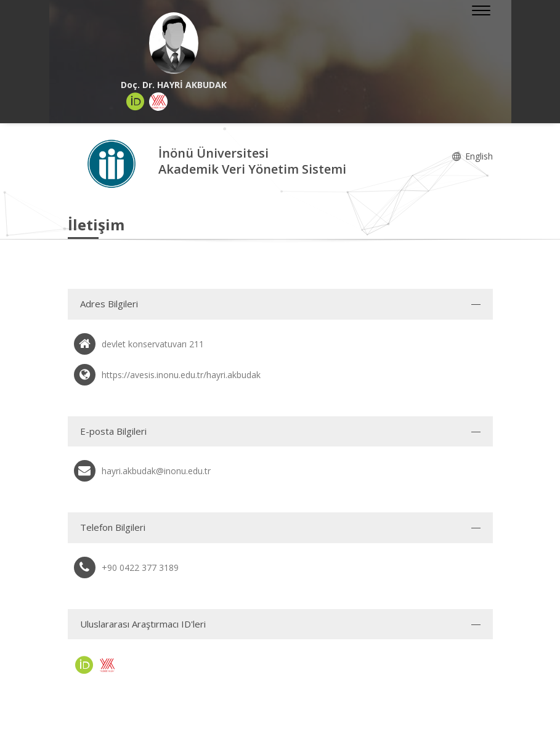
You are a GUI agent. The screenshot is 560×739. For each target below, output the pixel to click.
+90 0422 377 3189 (140, 567)
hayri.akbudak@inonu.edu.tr (156, 471)
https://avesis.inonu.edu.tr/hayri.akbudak (181, 375)
